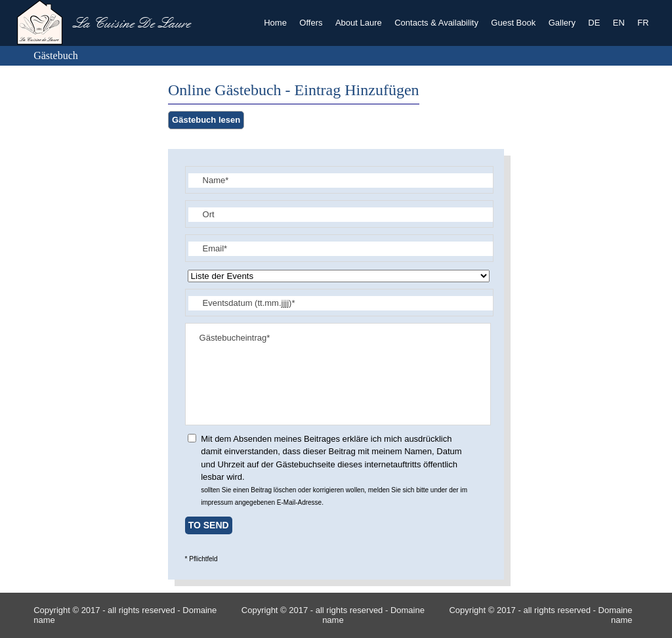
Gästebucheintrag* (338, 374)
